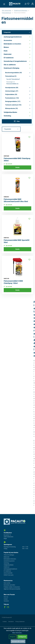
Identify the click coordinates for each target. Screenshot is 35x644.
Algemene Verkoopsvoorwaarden (12, 589)
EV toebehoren (7, 571)
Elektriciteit (6, 557)
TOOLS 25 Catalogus (9, 555)
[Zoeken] (25, 3)
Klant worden (7, 583)
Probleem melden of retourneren (12, 587)
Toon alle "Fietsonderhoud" (13, 79)
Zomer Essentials (8, 573)
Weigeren (13, 637)
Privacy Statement (20, 622)
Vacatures (6, 601)
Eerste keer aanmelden (9, 585)
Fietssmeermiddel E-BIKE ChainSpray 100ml (13, 282)
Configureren (22, 637)
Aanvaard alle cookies (18, 641)
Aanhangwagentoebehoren (10, 569)
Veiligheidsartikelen (9, 565)
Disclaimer (11, 622)
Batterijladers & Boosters (10, 559)
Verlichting (6, 563)
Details (17, 167)
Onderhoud (6, 567)
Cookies (5, 622)
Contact (6, 599)
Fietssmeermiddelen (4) (12, 84)
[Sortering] (11, 129)
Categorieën (17, 32)
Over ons (6, 597)
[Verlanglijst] (28, 3)
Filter (17, 121)
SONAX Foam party (9, 575)
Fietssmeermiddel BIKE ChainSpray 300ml (17, 160)
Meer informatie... (17, 633)
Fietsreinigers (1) (11, 82)
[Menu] (4, 4)
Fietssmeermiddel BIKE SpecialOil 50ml (17, 241)
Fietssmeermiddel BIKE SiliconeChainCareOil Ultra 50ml (16, 200)
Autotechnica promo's (9, 561)
